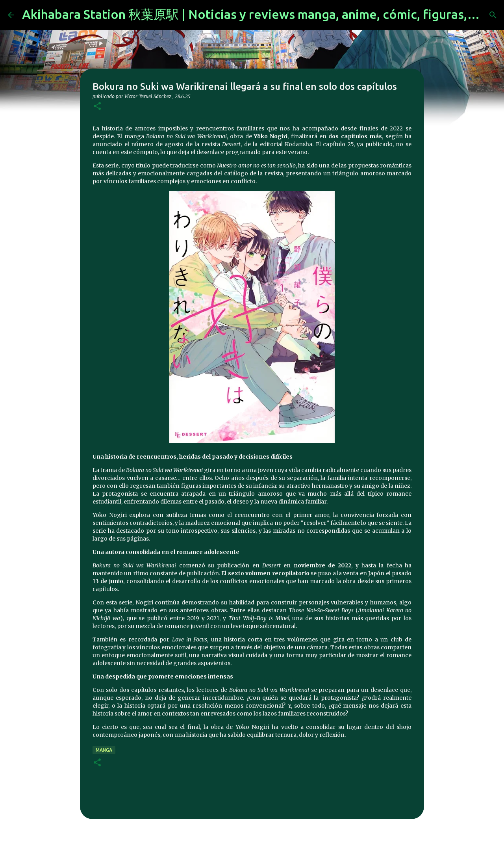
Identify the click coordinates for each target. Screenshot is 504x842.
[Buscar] (493, 15)
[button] (97, 107)
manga (104, 750)
